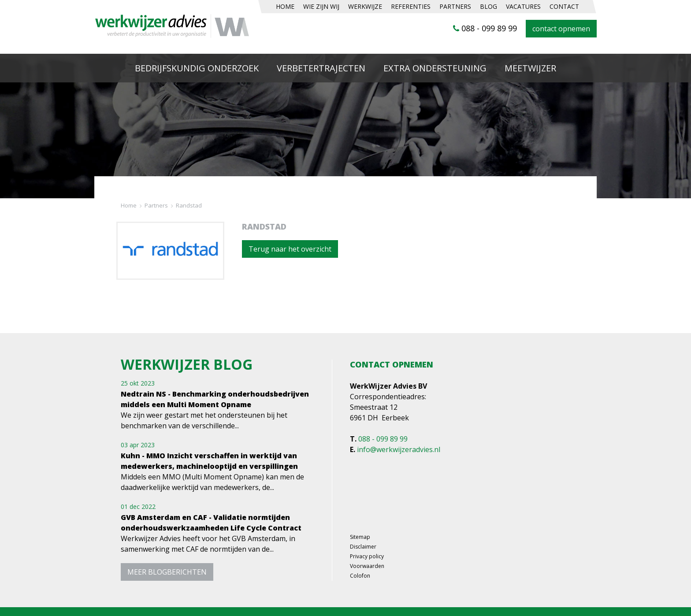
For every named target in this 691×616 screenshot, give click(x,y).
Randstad (189, 206)
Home (129, 206)
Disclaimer (363, 547)
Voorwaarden (367, 566)
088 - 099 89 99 (485, 28)
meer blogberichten (167, 572)
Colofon (360, 576)
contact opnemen (561, 29)
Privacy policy (367, 557)
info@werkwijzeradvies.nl (399, 449)
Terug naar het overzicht (290, 249)
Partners (156, 206)
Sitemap (360, 537)
